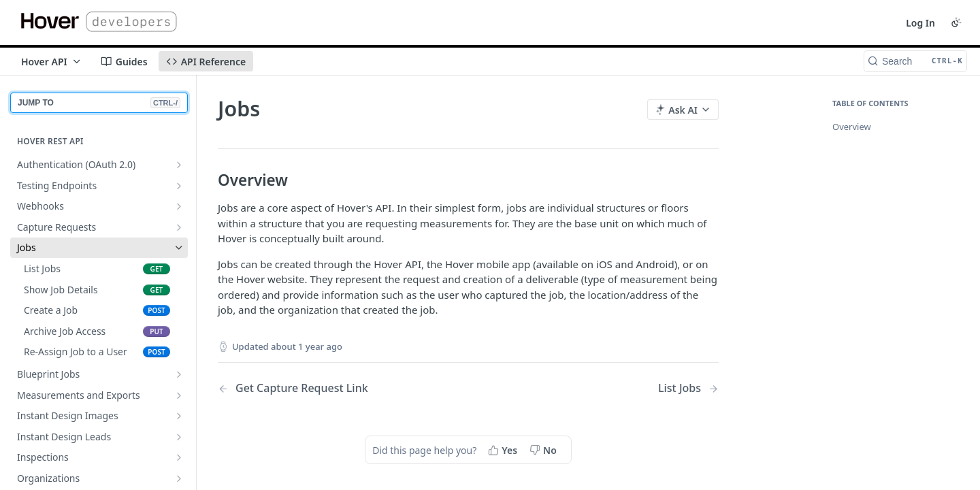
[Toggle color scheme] (956, 22)
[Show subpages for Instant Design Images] (179, 416)
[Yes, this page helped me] (504, 450)
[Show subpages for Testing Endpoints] (179, 186)
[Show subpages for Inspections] (179, 457)
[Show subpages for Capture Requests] (179, 227)
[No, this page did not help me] (544, 450)
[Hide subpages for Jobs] (179, 248)
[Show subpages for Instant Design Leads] (179, 437)
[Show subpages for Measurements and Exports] (179, 395)
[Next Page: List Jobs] (688, 388)
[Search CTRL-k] (915, 61)
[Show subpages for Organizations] (179, 478)
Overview (852, 127)
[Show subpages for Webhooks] (179, 206)
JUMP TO (99, 103)
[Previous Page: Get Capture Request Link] (325, 388)
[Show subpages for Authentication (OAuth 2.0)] (179, 165)
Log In (920, 23)
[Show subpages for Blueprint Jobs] (179, 374)
